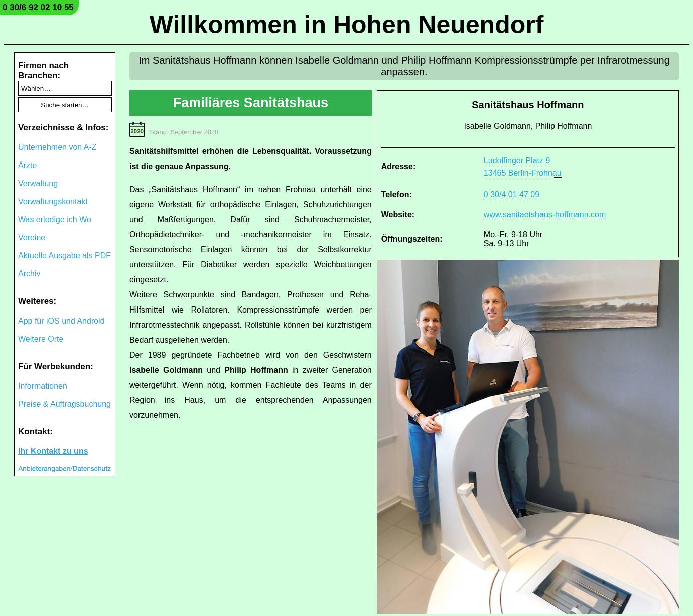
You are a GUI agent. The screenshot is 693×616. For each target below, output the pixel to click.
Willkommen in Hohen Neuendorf (347, 25)
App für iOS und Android (61, 321)
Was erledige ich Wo (55, 219)
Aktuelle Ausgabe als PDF (64, 256)
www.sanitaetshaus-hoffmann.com (545, 214)
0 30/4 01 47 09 (512, 194)
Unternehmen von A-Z (57, 147)
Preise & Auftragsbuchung (64, 404)
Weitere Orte (41, 339)
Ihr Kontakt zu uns (53, 451)
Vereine (32, 238)
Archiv (29, 274)
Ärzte (27, 165)
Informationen (43, 386)
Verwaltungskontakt (53, 201)
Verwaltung (38, 183)
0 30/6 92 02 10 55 (38, 7)
